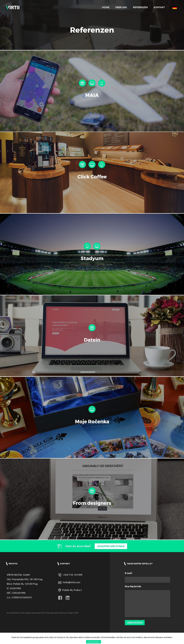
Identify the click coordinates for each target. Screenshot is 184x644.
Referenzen (140, 7)
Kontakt (159, 7)
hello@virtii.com (72, 593)
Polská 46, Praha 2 (72, 601)
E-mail (128, 584)
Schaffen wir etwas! (111, 557)
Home (106, 7)
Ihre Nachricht (133, 597)
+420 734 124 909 (73, 586)
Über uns (121, 7)
